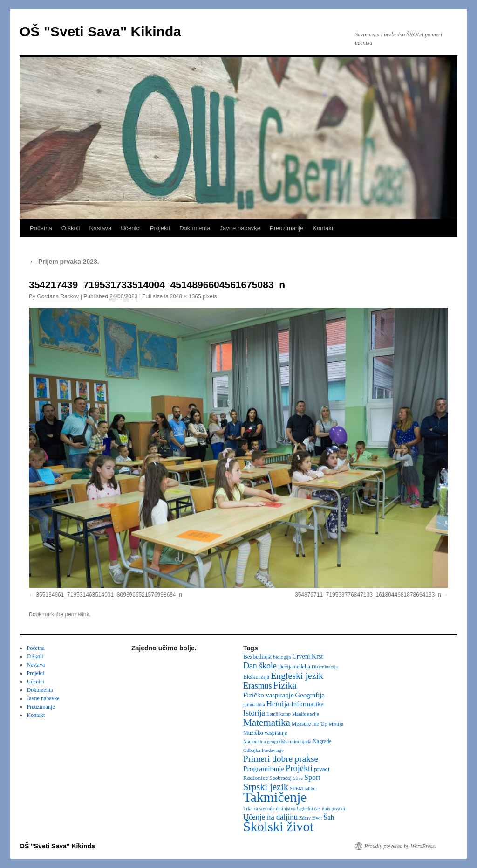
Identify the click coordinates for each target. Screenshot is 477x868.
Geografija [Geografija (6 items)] (310, 695)
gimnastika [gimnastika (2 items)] (254, 705)
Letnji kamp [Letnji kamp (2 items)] (279, 714)
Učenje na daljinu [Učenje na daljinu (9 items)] (270, 817)
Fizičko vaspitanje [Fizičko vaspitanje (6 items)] (269, 695)
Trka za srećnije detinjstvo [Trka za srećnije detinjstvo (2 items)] (269, 809)
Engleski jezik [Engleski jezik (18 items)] (297, 675)
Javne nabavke (240, 228)
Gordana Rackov (58, 296)
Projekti (160, 228)
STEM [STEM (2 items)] (296, 789)
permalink (77, 614)
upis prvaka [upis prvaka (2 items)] (333, 809)
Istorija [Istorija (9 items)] (254, 713)
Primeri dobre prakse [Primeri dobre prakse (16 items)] (281, 759)
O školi (71, 228)
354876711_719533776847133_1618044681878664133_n (368, 595)
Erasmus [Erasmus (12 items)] (257, 686)
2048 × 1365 (186, 296)
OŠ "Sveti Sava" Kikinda (100, 31)
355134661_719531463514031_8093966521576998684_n (109, 595)
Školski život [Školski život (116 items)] (278, 827)
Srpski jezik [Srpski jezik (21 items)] (266, 787)
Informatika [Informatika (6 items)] (307, 704)
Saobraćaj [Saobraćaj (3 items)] (280, 778)
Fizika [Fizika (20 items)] (285, 685)
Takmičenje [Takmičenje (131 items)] (275, 797)
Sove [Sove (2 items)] (298, 778)
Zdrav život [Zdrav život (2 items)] (310, 818)
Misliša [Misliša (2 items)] (336, 724)
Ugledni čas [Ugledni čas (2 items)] (309, 809)
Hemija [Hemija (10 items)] (278, 704)
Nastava (100, 228)
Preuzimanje (286, 228)
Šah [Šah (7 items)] (329, 817)
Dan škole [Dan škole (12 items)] (260, 666)
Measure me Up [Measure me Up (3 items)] (310, 724)
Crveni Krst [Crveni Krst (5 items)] (307, 656)
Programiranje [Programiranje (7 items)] (264, 768)
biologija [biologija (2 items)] (282, 657)
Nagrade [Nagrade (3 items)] (322, 741)
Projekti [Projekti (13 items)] (299, 768)
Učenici (131, 228)
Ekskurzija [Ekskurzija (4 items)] (256, 677)
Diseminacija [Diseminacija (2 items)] (325, 667)
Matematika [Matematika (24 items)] (267, 723)
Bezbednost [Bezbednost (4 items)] (257, 657)
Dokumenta (195, 228)
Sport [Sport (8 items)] (312, 777)
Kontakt (323, 228)
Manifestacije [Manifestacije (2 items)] (306, 714)
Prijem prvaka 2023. (64, 262)
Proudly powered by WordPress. (400, 846)
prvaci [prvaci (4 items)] (322, 769)
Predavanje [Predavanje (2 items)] (273, 750)
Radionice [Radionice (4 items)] (256, 778)
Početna (41, 228)
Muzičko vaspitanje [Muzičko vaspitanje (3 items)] (265, 733)
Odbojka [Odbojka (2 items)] (252, 750)
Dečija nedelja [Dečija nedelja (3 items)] (294, 667)
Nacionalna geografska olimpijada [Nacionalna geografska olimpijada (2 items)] (277, 741)
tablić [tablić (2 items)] (310, 789)
